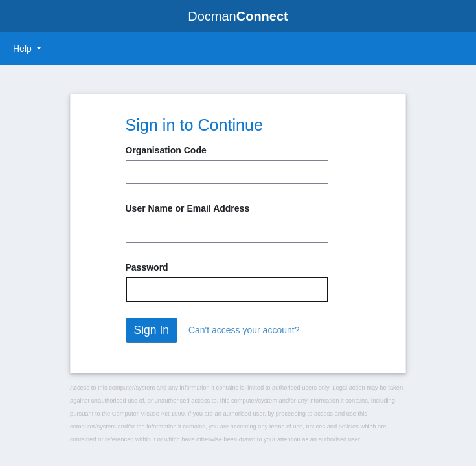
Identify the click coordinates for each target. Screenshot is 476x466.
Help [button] (24, 49)
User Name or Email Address (188, 208)
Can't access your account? (244, 330)
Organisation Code (166, 150)
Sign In (152, 330)
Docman (238, 16)
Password (147, 267)
